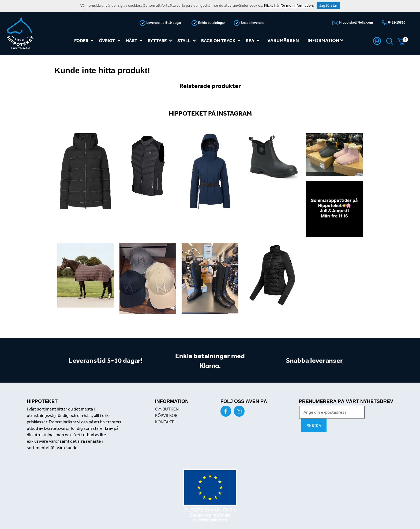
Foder (85, 41)
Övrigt (111, 41)
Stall (188, 41)
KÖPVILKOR (166, 415)
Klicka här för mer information (288, 5)
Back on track (222, 41)
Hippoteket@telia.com (356, 23)
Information (325, 40)
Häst (135, 41)
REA (254, 41)
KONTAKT (164, 422)
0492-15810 (396, 23)
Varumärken (283, 40)
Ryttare (161, 41)
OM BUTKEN (167, 409)
